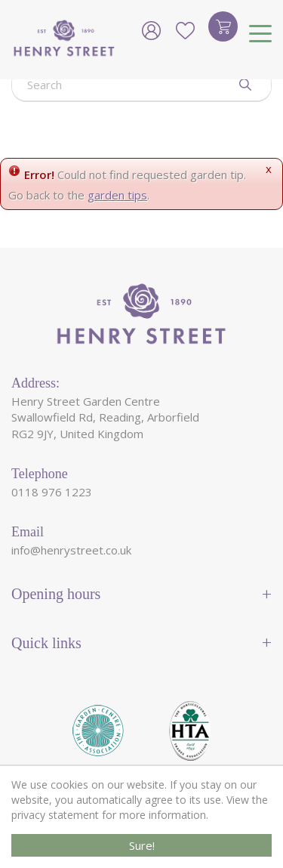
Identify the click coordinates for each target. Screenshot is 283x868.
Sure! (142, 845)
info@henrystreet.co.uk (71, 550)
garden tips (117, 195)
